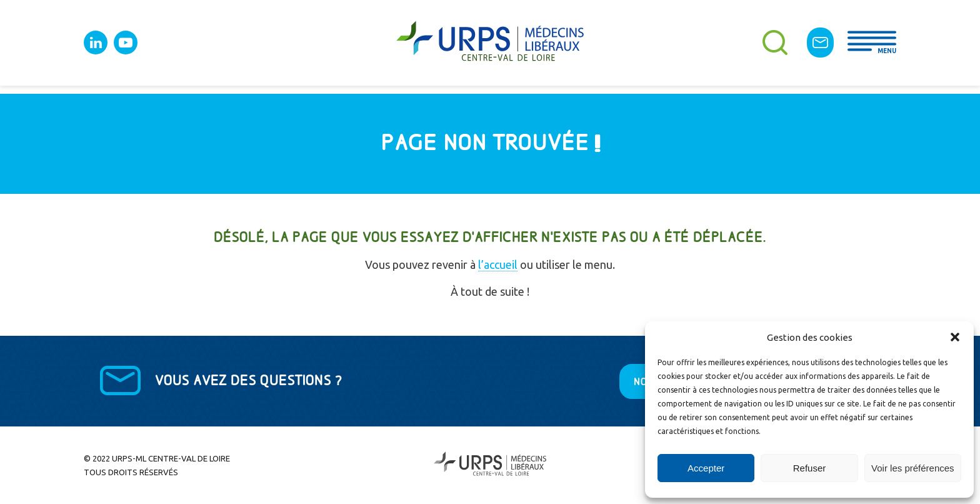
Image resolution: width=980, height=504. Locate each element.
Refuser (810, 468)
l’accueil (498, 265)
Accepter (706, 468)
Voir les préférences (913, 468)
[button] (955, 337)
